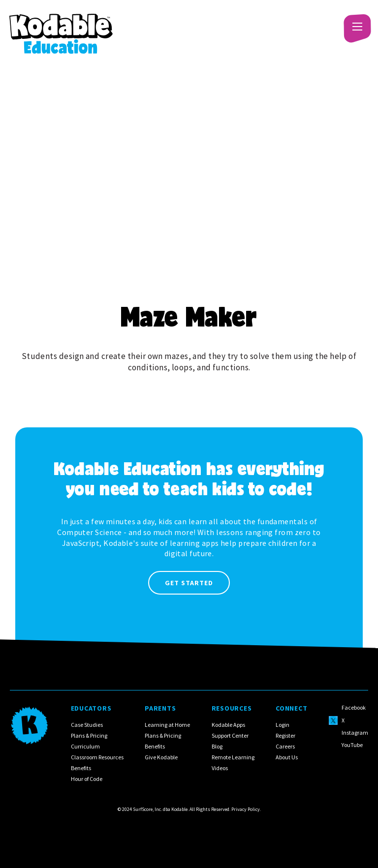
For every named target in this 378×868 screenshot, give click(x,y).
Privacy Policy (246, 809)
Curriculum (85, 746)
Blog (217, 746)
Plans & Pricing (89, 735)
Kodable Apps (228, 725)
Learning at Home (167, 725)
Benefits (81, 768)
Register (285, 735)
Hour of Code (87, 779)
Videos (220, 768)
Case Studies (87, 725)
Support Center (230, 735)
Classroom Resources (97, 757)
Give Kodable (161, 757)
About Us (287, 757)
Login (283, 725)
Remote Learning (233, 757)
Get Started (189, 583)
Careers (285, 746)
